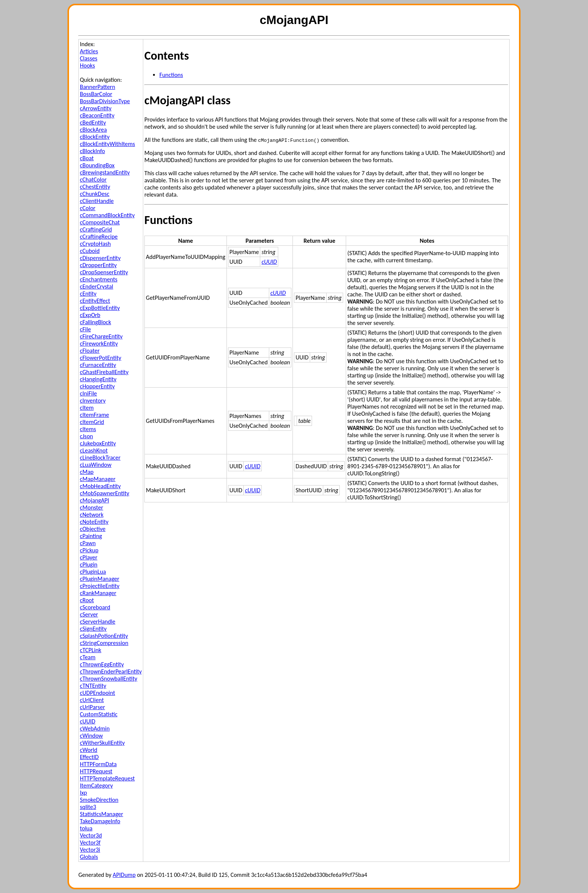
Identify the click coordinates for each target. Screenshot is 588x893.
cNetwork (92, 515)
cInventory (93, 401)
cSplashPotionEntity (104, 636)
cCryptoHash (95, 244)
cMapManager (98, 479)
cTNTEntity (93, 686)
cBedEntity (93, 123)
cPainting (91, 536)
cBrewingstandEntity (105, 172)
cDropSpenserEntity (104, 272)
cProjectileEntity (100, 586)
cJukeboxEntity (98, 443)
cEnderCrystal (97, 286)
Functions (171, 75)
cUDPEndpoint (97, 693)
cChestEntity (95, 187)
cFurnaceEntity (98, 365)
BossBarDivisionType (105, 101)
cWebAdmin (95, 728)
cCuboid (90, 251)
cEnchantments (99, 279)
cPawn (88, 543)
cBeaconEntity (97, 115)
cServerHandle (98, 622)
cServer (89, 614)
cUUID (88, 721)
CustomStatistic (99, 714)
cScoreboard (95, 607)
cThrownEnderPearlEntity (111, 671)
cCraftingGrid (96, 229)
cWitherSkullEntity (102, 743)
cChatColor (93, 180)
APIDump (124, 875)
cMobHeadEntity (100, 486)
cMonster (91, 507)
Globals (89, 857)
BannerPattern (97, 87)
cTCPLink (91, 650)
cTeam (88, 657)
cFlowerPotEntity (100, 358)
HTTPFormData (98, 764)
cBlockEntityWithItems (107, 144)
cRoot (87, 600)
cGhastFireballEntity (104, 372)
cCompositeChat (100, 222)
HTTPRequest (96, 771)
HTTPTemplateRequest (107, 778)
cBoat (87, 158)
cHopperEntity (97, 386)
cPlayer (89, 557)
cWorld (88, 750)
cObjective (93, 529)
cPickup (89, 550)
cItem (87, 408)
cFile (85, 329)
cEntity (88, 294)
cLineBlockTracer (100, 458)
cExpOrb (90, 315)
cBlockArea (93, 130)
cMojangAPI (94, 500)
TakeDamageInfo (100, 821)
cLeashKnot (94, 450)
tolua (86, 828)
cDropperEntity (98, 265)
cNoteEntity (94, 522)
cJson (86, 436)
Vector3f (90, 843)
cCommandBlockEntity (107, 215)
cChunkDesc (95, 194)
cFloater (90, 351)
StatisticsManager (101, 814)
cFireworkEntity (99, 344)
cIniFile (88, 393)
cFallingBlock (95, 322)
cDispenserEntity (100, 258)
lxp (83, 793)
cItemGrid (92, 422)
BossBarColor (96, 94)
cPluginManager (100, 579)
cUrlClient (92, 700)
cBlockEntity (95, 137)
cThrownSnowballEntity (109, 679)
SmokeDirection (99, 800)
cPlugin (89, 565)
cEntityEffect (95, 301)
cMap (87, 472)
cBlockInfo (92, 151)
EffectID (89, 757)
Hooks (87, 65)
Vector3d (91, 835)
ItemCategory (96, 786)
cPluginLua (93, 572)
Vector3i (90, 850)
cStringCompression (104, 643)
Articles (89, 51)
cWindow (91, 736)
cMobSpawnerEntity (105, 493)
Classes (89, 58)
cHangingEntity (98, 379)
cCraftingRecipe (99, 237)
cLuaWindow (96, 465)
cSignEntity (93, 629)
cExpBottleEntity (100, 308)
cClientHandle (97, 201)
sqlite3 (88, 807)
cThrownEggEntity (102, 664)
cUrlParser (92, 707)
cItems (88, 429)
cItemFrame (94, 415)
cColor (88, 208)
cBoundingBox (97, 165)
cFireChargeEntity (101, 336)
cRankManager (98, 593)
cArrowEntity (96, 108)
